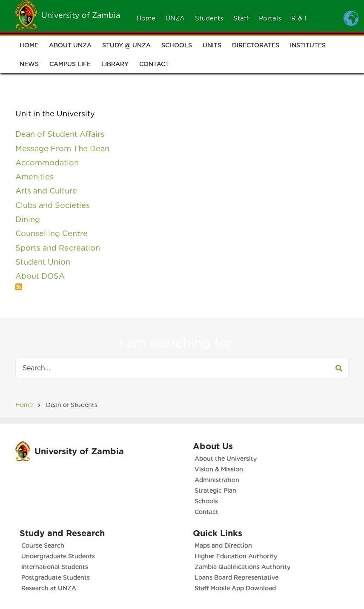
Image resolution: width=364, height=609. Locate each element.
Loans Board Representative (236, 577)
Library (115, 64)
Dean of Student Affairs (60, 134)
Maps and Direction (223, 546)
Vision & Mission (219, 469)
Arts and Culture (46, 191)
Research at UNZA (49, 588)
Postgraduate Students (56, 577)
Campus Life (70, 64)
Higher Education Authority (236, 556)
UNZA (175, 18)
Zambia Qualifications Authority (242, 567)
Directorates (256, 46)
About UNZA (70, 46)
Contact (154, 64)
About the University (226, 459)
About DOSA (40, 276)
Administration (217, 480)
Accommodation (47, 163)
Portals (270, 18)
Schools (177, 46)
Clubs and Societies (53, 205)
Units (212, 46)
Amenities (34, 177)
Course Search (43, 546)
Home (146, 18)
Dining (28, 219)
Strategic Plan (215, 491)
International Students (55, 567)
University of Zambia (81, 15)
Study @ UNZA (126, 46)
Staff (241, 18)
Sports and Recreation (58, 248)
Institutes (308, 46)
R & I (299, 18)
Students (209, 18)
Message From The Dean (62, 149)
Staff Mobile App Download (235, 588)
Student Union (43, 262)
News (29, 64)
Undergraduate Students (58, 556)
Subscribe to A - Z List (19, 287)
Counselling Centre (52, 233)
